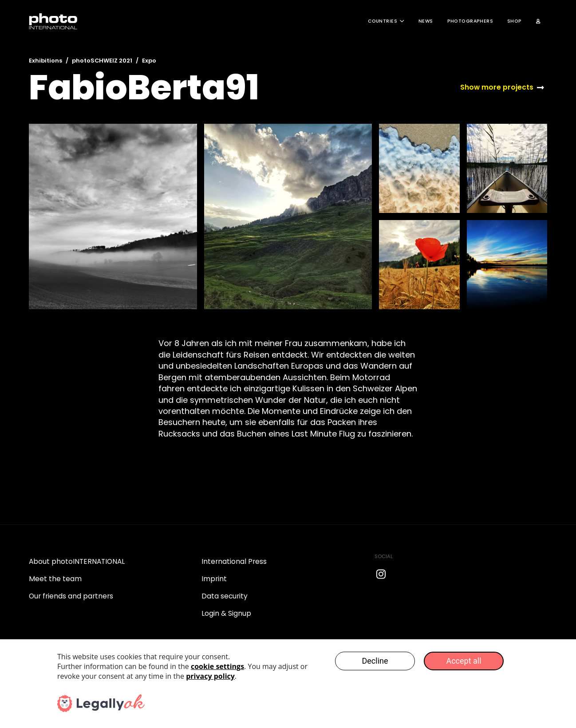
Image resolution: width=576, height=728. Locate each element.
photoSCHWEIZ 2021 (102, 61)
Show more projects (497, 87)
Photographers (470, 21)
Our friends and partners (71, 596)
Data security (225, 596)
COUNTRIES (383, 21)
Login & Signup (226, 613)
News (426, 21)
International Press (234, 561)
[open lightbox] (113, 216)
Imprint (214, 579)
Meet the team (55, 579)
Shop (515, 21)
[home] (53, 21)
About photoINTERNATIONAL (77, 561)
